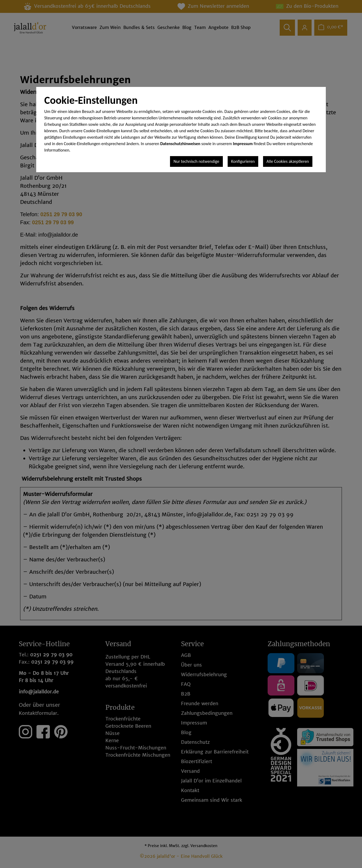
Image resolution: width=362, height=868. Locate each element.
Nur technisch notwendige (196, 161)
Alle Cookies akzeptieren (288, 161)
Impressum (243, 144)
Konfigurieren (243, 161)
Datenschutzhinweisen (180, 144)
